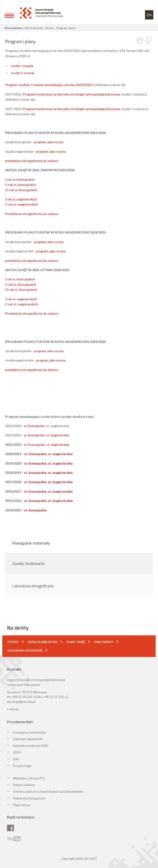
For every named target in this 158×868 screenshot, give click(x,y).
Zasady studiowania (28, 564)
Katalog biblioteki (43, 642)
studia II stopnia (23, 73)
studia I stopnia (22, 66)
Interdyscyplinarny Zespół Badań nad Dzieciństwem (48, 792)
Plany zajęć (76, 642)
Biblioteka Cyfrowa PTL (29, 778)
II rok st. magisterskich (22, 204)
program (40, 142)
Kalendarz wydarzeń (25, 650)
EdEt (16, 759)
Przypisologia (22, 766)
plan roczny (56, 142)
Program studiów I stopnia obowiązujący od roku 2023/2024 (48, 85)
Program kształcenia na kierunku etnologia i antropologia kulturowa (71, 94)
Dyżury (13, 642)
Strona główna (13, 28)
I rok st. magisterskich (21, 199)
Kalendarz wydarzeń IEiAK (31, 746)
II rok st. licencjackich (21, 185)
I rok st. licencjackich (20, 179)
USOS (17, 752)
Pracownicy (104, 642)
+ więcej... (13, 709)
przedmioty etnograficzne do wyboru (32, 161)
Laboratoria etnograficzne (33, 586)
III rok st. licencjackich (21, 190)
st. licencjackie (34, 426)
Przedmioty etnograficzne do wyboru (32, 214)
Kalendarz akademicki (28, 739)
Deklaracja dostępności (29, 798)
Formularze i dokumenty (30, 732)
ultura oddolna (25, 785)
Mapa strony (22, 805)
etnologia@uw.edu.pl (21, 702)
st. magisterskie (58, 435)
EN (149, 15)
